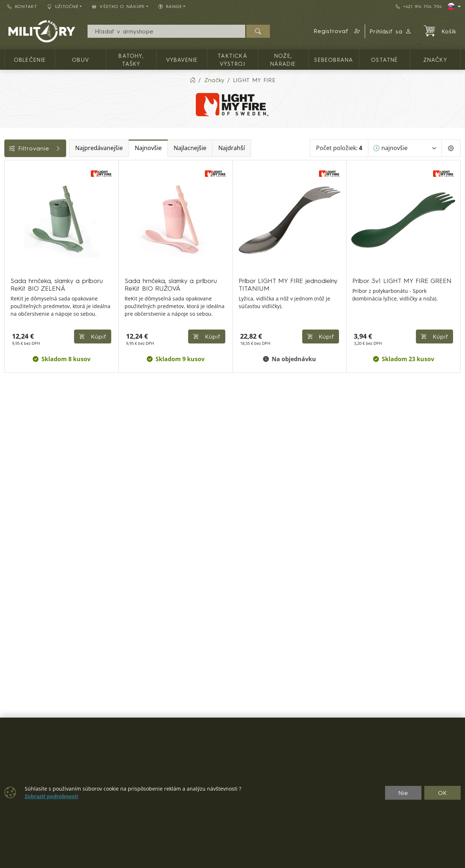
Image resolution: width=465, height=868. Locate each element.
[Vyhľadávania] (166, 31)
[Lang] (454, 7)
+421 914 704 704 (419, 6)
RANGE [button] (170, 6)
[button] (337, 31)
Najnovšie (195, 148)
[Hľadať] (258, 31)
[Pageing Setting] (451, 148)
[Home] (193, 80)
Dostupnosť (24, 233)
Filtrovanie (59, 148)
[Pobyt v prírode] (10, 199)
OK (443, 793)
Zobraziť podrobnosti (51, 796)
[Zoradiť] (405, 148)
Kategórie (22, 168)
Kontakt (22, 6)
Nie (403, 793)
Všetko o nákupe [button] (118, 6)
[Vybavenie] (10, 186)
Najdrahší (279, 148)
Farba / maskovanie (36, 250)
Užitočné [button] (63, 6)
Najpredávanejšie (146, 148)
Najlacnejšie (237, 148)
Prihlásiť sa (391, 31)
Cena (15, 217)
